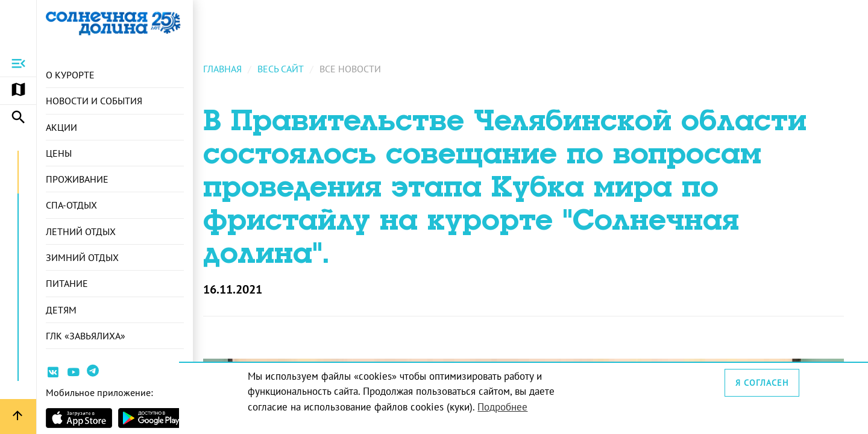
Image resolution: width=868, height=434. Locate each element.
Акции (61, 128)
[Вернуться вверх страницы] (18, 417)
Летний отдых (81, 233)
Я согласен (763, 382)
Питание (67, 286)
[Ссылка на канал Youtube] (74, 374)
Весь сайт (294, 73)
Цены (59, 154)
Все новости (364, 73)
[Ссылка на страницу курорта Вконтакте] (53, 374)
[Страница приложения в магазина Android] (151, 418)
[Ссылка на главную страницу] (115, 23)
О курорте (70, 75)
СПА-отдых (71, 207)
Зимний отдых (82, 260)
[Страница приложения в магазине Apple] (79, 418)
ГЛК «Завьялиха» (86, 339)
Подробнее (515, 406)
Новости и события (94, 101)
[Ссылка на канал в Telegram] (94, 375)
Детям (61, 313)
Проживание (77, 181)
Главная (236, 73)
